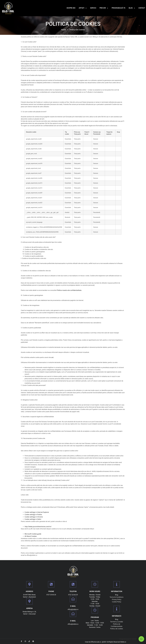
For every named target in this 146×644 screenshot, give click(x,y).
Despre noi (71, 8)
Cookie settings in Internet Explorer (37, 512)
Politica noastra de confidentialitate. (69, 290)
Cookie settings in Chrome (34, 517)
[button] (141, 639)
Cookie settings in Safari (33, 519)
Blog (132, 8)
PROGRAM (95, 617)
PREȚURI (104, 8)
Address (29, 591)
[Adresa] (29, 601)
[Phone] (51, 584)
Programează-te (118, 8)
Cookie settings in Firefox (33, 515)
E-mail (73, 606)
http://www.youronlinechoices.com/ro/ (38, 527)
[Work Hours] (95, 584)
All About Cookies (31, 536)
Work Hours (95, 591)
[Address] (29, 584)
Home (64, 30)
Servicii (93, 8)
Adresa (29, 608)
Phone (51, 591)
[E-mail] (73, 599)
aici (52, 357)
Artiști (83, 8)
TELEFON (73, 591)
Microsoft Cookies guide (33, 534)
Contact (142, 8)
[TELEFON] (73, 584)
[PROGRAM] (95, 610)
